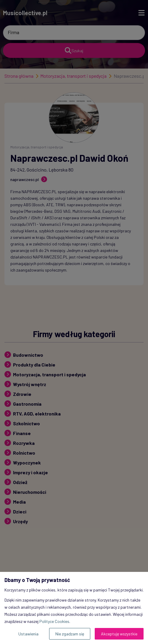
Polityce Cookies (54, 621)
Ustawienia (28, 634)
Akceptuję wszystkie (119, 634)
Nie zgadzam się (70, 634)
